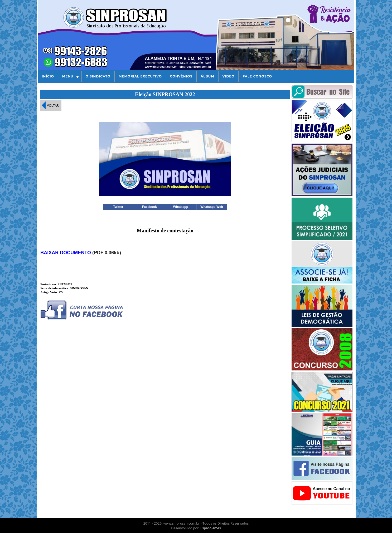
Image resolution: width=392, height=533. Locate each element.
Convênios (181, 76)
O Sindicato (98, 76)
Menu (68, 76)
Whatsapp (180, 207)
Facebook (149, 207)
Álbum (207, 76)
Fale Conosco (257, 76)
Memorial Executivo (140, 76)
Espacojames (210, 528)
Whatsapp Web (212, 207)
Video (229, 76)
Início (48, 76)
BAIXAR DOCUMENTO (66, 253)
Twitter (118, 207)
